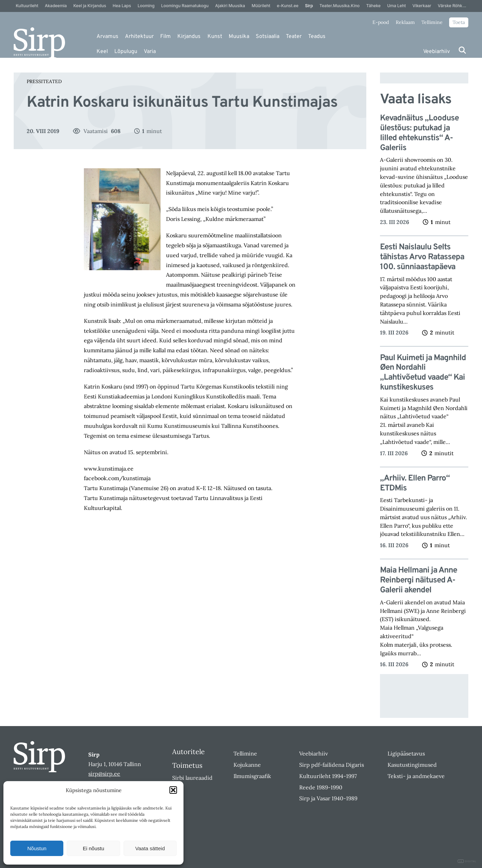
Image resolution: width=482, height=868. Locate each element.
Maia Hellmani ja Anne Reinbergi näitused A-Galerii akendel (418, 580)
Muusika (239, 37)
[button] (173, 790)
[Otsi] (462, 50)
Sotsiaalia (268, 37)
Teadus (317, 37)
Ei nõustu (94, 848)
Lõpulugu (126, 52)
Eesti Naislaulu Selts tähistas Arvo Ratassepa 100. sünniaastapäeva (422, 257)
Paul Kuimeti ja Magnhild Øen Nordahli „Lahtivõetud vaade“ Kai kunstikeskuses (423, 373)
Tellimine (432, 22)
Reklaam (405, 22)
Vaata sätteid (150, 848)
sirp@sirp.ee (104, 774)
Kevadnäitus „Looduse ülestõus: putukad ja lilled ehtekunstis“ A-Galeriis (419, 133)
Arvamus (107, 37)
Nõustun (37, 848)
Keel (102, 52)
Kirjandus (189, 37)
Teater (294, 37)
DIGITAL (467, 861)
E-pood (381, 22)
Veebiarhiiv (436, 52)
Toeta (459, 22)
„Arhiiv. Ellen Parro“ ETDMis (415, 484)
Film (166, 37)
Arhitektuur (139, 37)
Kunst (215, 37)
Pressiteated (44, 81)
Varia (150, 52)
